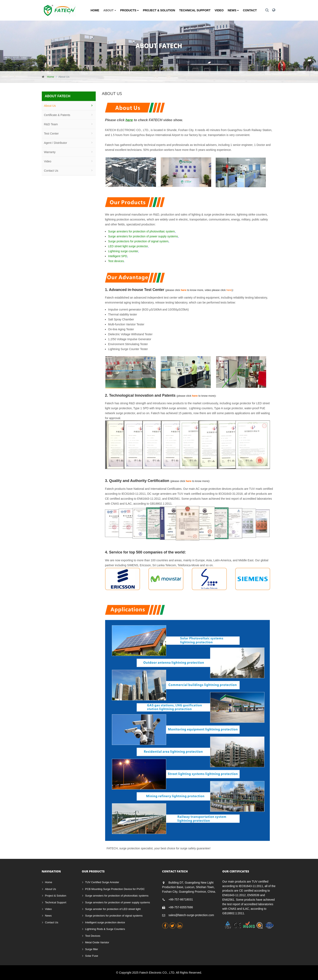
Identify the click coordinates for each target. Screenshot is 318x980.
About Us (50, 106)
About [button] (110, 10)
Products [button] (129, 10)
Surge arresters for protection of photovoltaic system (141, 232)
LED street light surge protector (128, 247)
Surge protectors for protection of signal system (138, 242)
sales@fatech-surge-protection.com (191, 915)
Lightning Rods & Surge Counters (105, 929)
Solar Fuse (92, 956)
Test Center (51, 134)
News (48, 916)
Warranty (50, 152)
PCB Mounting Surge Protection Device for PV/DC (115, 889)
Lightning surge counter (123, 252)
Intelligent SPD (118, 257)
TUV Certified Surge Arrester (102, 882)
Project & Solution (159, 10)
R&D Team (51, 124)
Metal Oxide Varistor (97, 942)
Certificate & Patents (57, 115)
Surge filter (92, 949)
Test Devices (93, 936)
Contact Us (51, 171)
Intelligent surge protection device (105, 922)
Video (219, 10)
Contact (250, 10)
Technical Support (195, 10)
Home (95, 10)
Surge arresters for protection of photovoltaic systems (117, 896)
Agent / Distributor (56, 143)
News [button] (233, 10)
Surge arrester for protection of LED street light (113, 909)
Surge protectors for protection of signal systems (114, 916)
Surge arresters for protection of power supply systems (143, 237)
